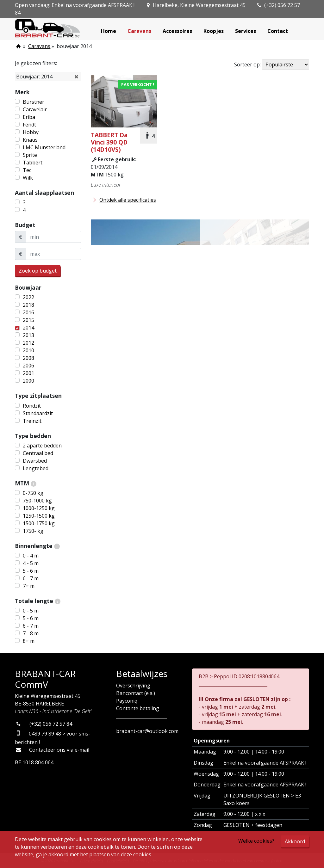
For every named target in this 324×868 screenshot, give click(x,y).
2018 (28, 305)
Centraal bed (38, 453)
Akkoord (295, 841)
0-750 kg (33, 493)
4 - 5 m (31, 563)
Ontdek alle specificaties (123, 200)
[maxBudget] (54, 254)
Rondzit (32, 406)
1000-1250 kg (39, 508)
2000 (28, 381)
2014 (28, 328)
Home (109, 31)
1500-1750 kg (39, 523)
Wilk (28, 178)
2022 (28, 297)
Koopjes (214, 31)
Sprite (30, 155)
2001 (28, 373)
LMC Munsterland (44, 147)
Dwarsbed (35, 461)
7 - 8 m (31, 633)
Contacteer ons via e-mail (59, 750)
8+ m (29, 641)
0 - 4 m (31, 556)
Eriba (29, 117)
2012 (28, 343)
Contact (278, 31)
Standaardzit (38, 413)
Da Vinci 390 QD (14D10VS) (109, 142)
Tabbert (33, 163)
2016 (28, 312)
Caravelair (35, 109)
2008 (28, 358)
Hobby (31, 132)
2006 (28, 366)
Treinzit (32, 421)
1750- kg (33, 531)
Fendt (29, 125)
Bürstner (34, 102)
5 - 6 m (31, 571)
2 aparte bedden (42, 446)
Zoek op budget (38, 271)
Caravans (139, 31)
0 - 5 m (31, 611)
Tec (27, 170)
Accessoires (177, 31)
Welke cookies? (256, 841)
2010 (28, 350)
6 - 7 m (31, 578)
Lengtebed (36, 468)
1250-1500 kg (39, 516)
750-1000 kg (37, 501)
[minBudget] (54, 237)
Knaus (30, 140)
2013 (28, 335)
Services (246, 31)
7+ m (29, 586)
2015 (28, 320)
